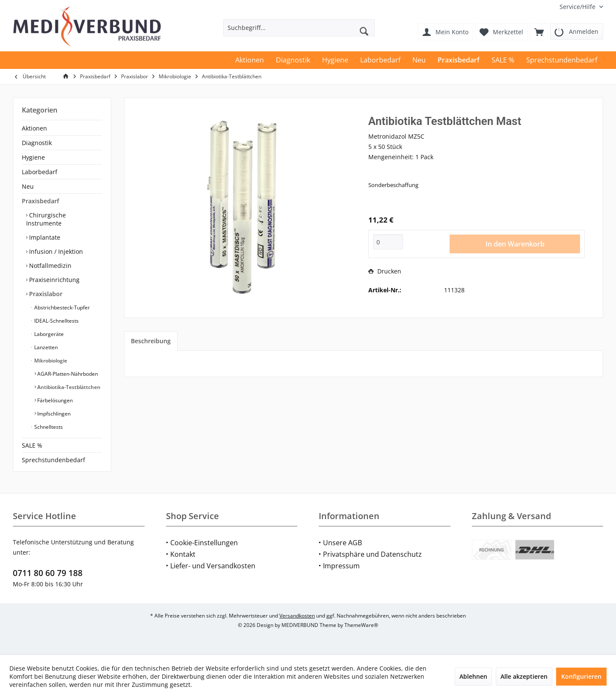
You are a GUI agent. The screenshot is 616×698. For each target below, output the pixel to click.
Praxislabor (45, 294)
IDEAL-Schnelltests (56, 321)
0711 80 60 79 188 (48, 573)
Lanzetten (45, 347)
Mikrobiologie (50, 361)
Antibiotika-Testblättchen (68, 387)
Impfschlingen (53, 414)
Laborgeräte (48, 334)
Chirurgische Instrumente (46, 219)
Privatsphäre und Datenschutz (372, 554)
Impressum (341, 566)
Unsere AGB (342, 543)
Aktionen (34, 128)
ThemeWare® (361, 625)
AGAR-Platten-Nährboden (67, 374)
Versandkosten (297, 616)
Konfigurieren (581, 676)
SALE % (32, 445)
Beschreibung (151, 341)
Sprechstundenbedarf (53, 460)
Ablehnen (473, 676)
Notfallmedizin (49, 266)
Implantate (44, 237)
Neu (28, 186)
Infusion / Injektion (55, 251)
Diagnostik (37, 143)
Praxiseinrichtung (53, 280)
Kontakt (183, 554)
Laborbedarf (40, 172)
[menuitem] (578, 7)
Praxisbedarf (40, 201)
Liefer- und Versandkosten (213, 566)
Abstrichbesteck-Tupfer (61, 307)
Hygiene (33, 157)
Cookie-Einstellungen (204, 543)
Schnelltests (48, 427)
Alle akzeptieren (524, 676)
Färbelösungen (54, 400)
